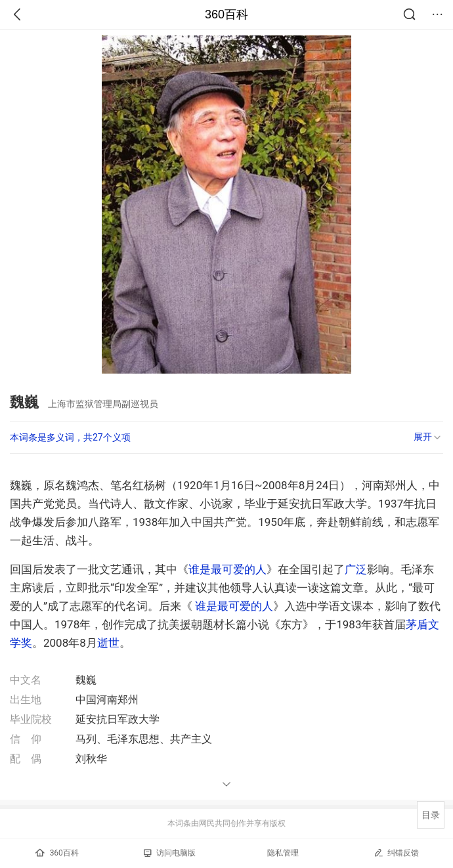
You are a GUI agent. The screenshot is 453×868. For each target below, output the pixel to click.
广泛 (356, 569)
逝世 (108, 643)
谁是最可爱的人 (227, 569)
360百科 (226, 14)
